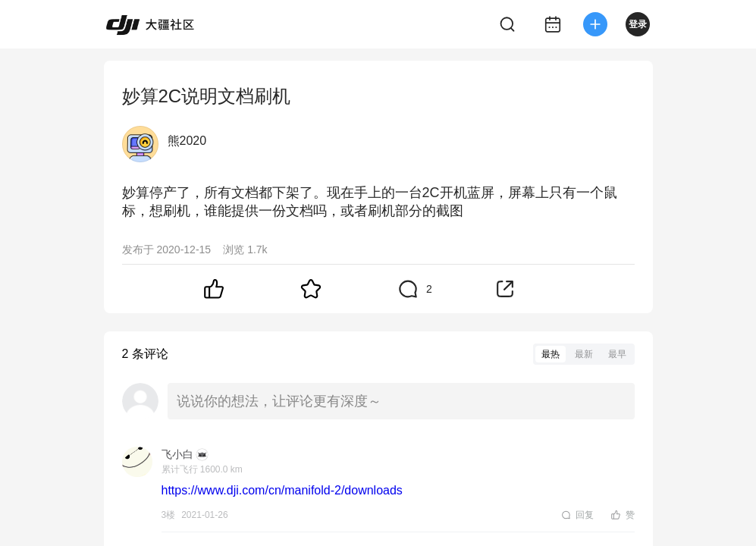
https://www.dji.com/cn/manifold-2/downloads (282, 490)
